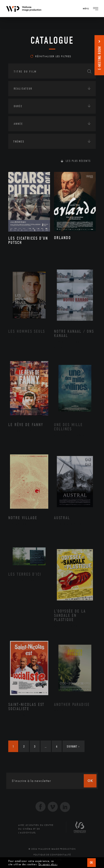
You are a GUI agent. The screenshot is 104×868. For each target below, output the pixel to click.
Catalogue (52, 40)
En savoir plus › (48, 864)
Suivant (73, 746)
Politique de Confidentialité (52, 855)
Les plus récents (78, 161)
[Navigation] (95, 9)
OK (91, 863)
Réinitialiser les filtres (51, 56)
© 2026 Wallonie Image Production (52, 849)
